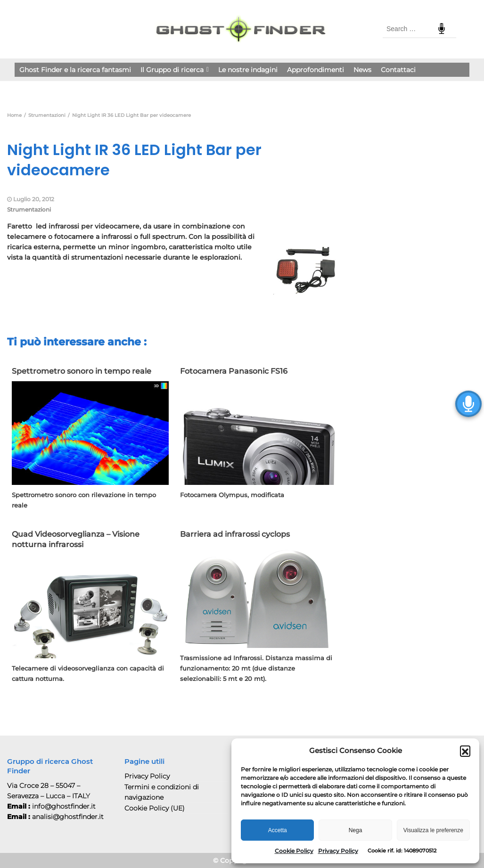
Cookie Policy (294, 851)
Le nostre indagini (248, 70)
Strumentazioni (29, 209)
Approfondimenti (316, 70)
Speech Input (442, 29)
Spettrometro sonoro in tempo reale (82, 371)
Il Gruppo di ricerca (175, 70)
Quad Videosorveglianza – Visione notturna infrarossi (76, 539)
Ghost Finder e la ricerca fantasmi (75, 70)
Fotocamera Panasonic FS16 (234, 371)
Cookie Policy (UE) (155, 808)
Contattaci (398, 70)
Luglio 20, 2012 (34, 199)
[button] (465, 751)
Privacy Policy (338, 851)
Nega (356, 830)
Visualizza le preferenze (433, 830)
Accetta (278, 830)
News (362, 70)
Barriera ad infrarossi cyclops (235, 534)
